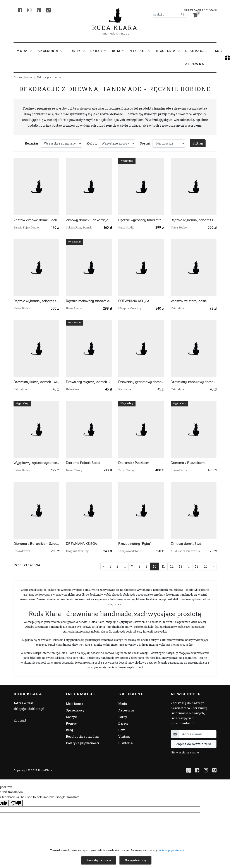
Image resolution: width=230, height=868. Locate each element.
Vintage (124, 736)
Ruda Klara (115, 24)
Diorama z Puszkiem (134, 463)
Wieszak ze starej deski (189, 301)
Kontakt (20, 720)
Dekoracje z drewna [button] (196, 57)
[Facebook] (20, 10)
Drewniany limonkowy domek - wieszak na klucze (194, 382)
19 (197, 566)
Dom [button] (118, 51)
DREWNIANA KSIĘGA (134, 301)
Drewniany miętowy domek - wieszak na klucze (89, 382)
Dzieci (123, 723)
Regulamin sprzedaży (83, 736)
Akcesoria (126, 710)
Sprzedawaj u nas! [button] (200, 10)
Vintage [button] (140, 51)
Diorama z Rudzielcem (188, 463)
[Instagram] (29, 10)
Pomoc (71, 723)
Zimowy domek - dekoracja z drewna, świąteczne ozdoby (89, 220)
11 (163, 566)
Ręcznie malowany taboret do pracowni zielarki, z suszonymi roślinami (89, 301)
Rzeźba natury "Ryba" (135, 544)
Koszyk (71, 717)
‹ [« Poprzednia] (104, 566)
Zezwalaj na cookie (99, 860)
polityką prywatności (171, 850)
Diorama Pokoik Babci (83, 463)
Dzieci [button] (98, 51)
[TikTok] (48, 10)
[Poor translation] (16, 803)
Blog (217, 51)
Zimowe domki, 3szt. (186, 544)
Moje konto (75, 704)
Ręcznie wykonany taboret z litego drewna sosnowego (141, 220)
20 (206, 566)
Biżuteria (125, 743)
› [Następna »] (213, 566)
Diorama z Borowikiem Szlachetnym (36, 544)
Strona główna (23, 77)
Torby (123, 717)
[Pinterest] (39, 10)
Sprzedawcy (75, 710)
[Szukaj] (183, 15)
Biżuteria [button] (168, 51)
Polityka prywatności (83, 743)
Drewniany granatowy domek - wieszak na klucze (141, 382)
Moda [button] (24, 51)
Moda (123, 704)
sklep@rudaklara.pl (29, 709)
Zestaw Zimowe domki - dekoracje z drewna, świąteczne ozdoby (36, 220)
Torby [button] (76, 51)
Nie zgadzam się (135, 860)
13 (181, 566)
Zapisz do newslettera (194, 744)
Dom (122, 730)
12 (172, 566)
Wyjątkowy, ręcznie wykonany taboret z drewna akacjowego (36, 463)
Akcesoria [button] (50, 51)
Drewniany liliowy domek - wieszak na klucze (36, 382)
